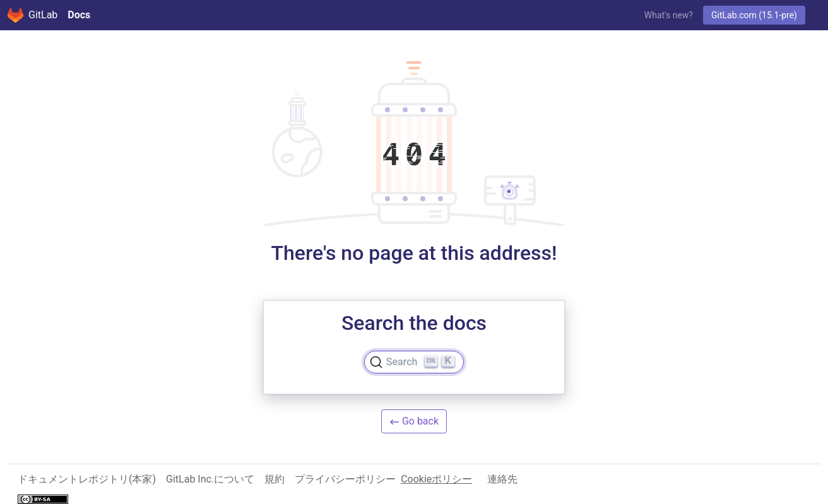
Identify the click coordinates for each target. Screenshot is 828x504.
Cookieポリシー (436, 479)
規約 (275, 479)
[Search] (414, 362)
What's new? (669, 15)
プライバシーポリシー (345, 479)
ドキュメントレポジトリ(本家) (87, 479)
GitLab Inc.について (210, 479)
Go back (414, 421)
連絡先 (502, 479)
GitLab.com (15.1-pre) (754, 15)
